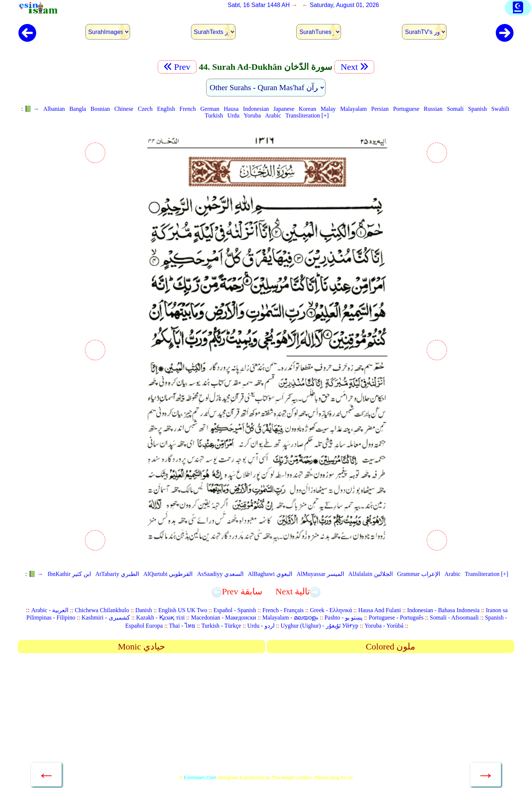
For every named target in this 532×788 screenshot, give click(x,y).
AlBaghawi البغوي (270, 574)
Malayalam (354, 109)
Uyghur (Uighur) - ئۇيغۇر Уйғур (319, 626)
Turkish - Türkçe (221, 626)
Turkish (214, 115)
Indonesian (256, 109)
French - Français (283, 610)
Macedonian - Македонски (224, 618)
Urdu (233, 115)
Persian (380, 109)
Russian (433, 109)
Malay (328, 109)
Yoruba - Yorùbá (384, 626)
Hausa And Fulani (380, 610)
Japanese (284, 109)
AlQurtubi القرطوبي (168, 574)
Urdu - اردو (261, 626)
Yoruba (252, 115)
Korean (308, 109)
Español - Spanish (235, 610)
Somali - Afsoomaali (454, 618)
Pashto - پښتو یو (343, 618)
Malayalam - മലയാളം (290, 618)
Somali (455, 109)
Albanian (54, 109)
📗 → (32, 109)
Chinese (124, 109)
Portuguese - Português (396, 618)
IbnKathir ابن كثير (69, 574)
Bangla (78, 109)
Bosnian (100, 109)
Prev (177, 67)
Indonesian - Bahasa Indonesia (443, 610)
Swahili (500, 109)
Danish (144, 610)
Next (354, 67)
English (166, 109)
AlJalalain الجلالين (371, 574)
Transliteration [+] (307, 115)
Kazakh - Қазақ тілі (160, 618)
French (188, 109)
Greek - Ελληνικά (331, 610)
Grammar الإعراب (419, 574)
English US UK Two (183, 610)
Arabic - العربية (50, 610)
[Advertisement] (266, 716)
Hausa (231, 109)
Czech (145, 109)
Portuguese (406, 109)
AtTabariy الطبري (117, 574)
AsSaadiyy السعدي (220, 574)
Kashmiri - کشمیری (106, 618)
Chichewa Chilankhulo (102, 610)
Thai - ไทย (182, 626)
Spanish (478, 109)
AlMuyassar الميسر (320, 574)
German (210, 109)
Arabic (273, 115)
